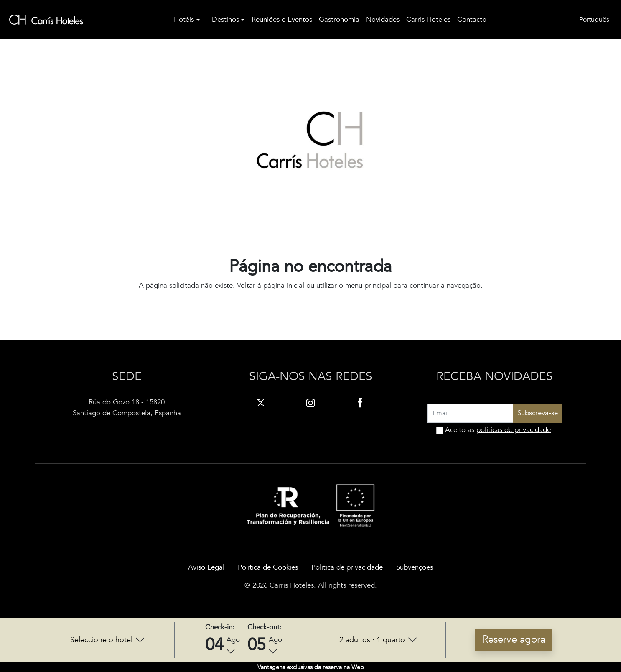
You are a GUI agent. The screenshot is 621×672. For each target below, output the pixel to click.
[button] (107, 640)
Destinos (225, 19)
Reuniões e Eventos (282, 19)
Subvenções (415, 567)
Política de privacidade (347, 567)
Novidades (383, 19)
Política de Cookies (268, 567)
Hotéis (184, 19)
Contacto (472, 19)
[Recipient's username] (470, 413)
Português (594, 20)
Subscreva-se (538, 413)
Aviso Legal (206, 567)
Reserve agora (514, 640)
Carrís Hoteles (428, 19)
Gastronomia (339, 19)
